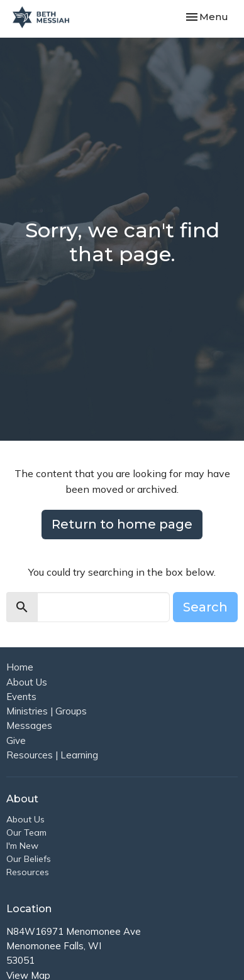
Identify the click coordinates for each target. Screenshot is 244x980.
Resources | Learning (52, 755)
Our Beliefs (29, 859)
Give (16, 740)
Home (20, 667)
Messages (29, 725)
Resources (28, 872)
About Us (27, 682)
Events (21, 697)
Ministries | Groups (47, 711)
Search (205, 607)
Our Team (26, 832)
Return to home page (122, 524)
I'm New (22, 846)
